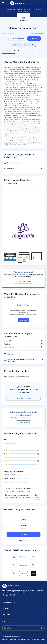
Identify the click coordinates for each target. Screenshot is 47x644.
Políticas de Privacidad (9, 639)
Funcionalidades (37, 51)
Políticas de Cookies (23, 639)
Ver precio (34, 38)
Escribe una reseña (39, 497)
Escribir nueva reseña (37, 33)
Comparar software (16, 38)
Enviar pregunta (24, 398)
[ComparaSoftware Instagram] (14, 595)
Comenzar (23, 320)
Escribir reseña (24, 423)
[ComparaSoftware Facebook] (11, 595)
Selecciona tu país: (9, 622)
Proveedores (23, 609)
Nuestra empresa (23, 603)
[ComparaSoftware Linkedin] (4, 595)
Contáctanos (23, 614)
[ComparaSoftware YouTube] (7, 595)
